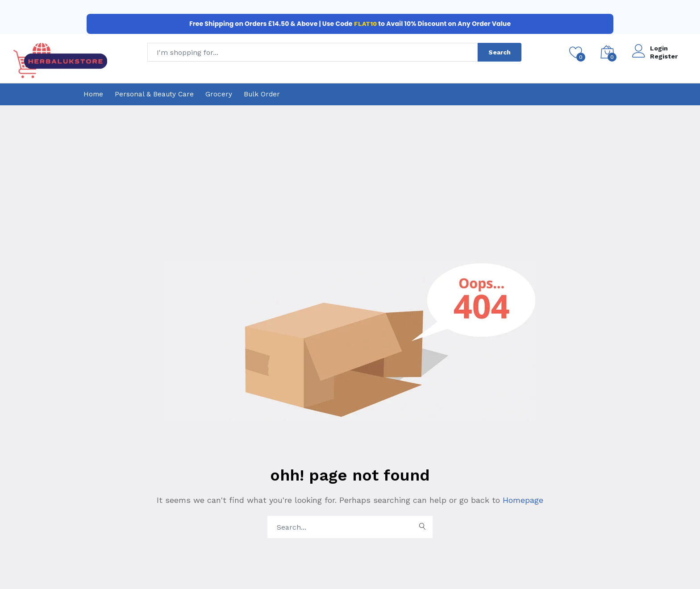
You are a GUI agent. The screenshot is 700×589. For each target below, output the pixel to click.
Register (664, 56)
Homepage (522, 500)
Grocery (219, 94)
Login (659, 48)
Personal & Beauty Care (154, 94)
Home (93, 94)
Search (500, 52)
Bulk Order (262, 94)
